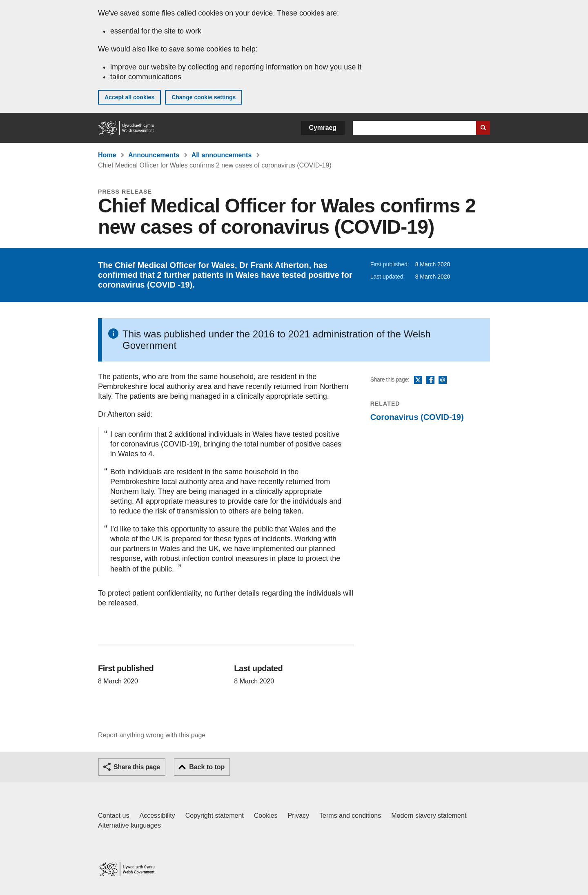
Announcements (154, 155)
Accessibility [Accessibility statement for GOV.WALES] (157, 816)
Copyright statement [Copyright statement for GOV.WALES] (215, 816)
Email (443, 380)
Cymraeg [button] (323, 128)
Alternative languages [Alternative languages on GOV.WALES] (129, 825)
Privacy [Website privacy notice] (298, 816)
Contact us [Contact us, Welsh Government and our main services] (114, 816)
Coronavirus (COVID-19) (417, 417)
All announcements (222, 155)
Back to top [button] (207, 767)
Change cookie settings (204, 97)
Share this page (137, 767)
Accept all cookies (129, 97)
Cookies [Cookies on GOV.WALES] (266, 816)
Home (107, 155)
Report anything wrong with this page (152, 735)
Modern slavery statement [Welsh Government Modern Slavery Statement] (429, 816)
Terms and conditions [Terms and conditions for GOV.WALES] (350, 816)
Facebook (430, 380)
